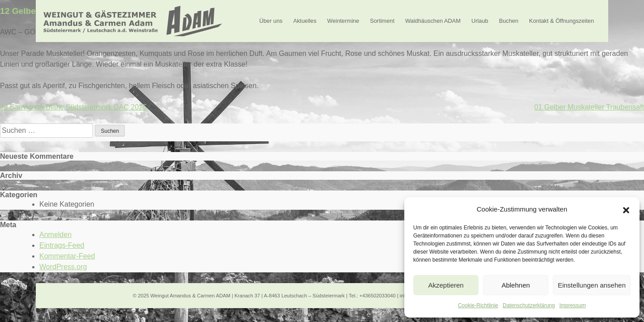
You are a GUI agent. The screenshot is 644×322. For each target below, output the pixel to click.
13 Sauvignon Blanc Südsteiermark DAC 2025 (73, 107)
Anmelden (55, 235)
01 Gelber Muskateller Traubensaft (589, 107)
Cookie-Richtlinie (478, 305)
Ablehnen (515, 285)
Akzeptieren (446, 285)
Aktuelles (305, 21)
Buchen (509, 21)
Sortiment (382, 21)
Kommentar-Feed (67, 256)
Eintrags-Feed (62, 245)
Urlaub (480, 21)
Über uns (271, 21)
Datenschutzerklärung (529, 305)
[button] (626, 209)
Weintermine (343, 21)
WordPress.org (63, 267)
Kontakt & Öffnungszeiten (561, 21)
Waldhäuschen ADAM (433, 21)
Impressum (573, 305)
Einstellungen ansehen (592, 285)
